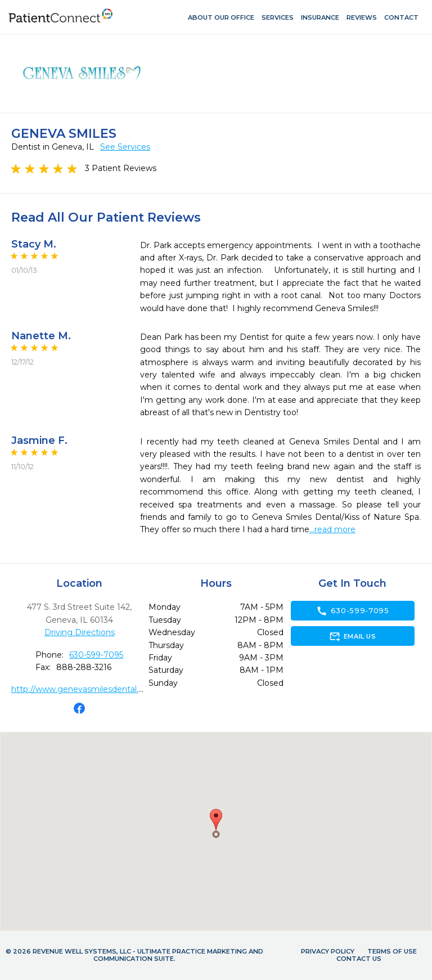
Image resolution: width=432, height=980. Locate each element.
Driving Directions (80, 632)
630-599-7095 (96, 655)
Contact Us (359, 959)
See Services (125, 147)
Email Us (352, 636)
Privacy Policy (328, 951)
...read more (332, 529)
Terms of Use (392, 951)
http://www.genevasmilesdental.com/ (85, 689)
